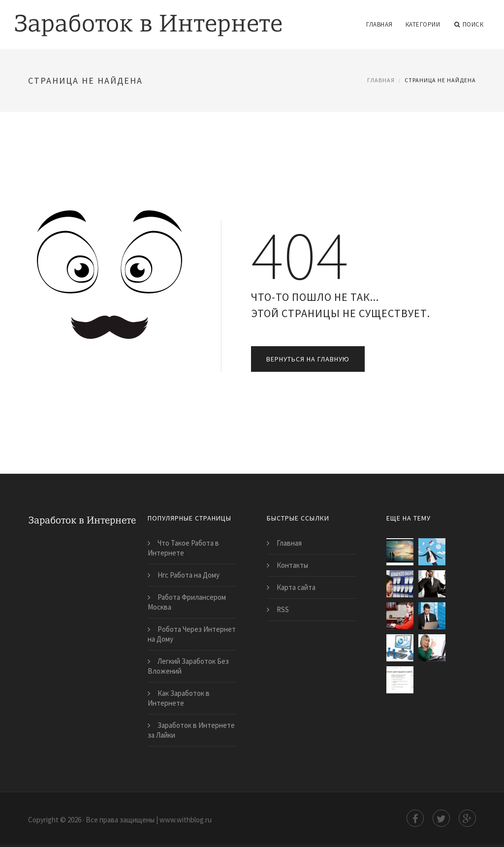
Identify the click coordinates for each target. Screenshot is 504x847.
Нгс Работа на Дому (189, 575)
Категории (423, 24)
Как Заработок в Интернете (179, 698)
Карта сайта (296, 587)
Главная (379, 24)
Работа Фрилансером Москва (187, 602)
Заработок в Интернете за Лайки (191, 730)
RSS (283, 609)
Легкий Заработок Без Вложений (188, 666)
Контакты (292, 565)
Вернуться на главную (308, 359)
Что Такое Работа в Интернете (183, 548)
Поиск (469, 25)
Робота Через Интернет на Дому (192, 634)
